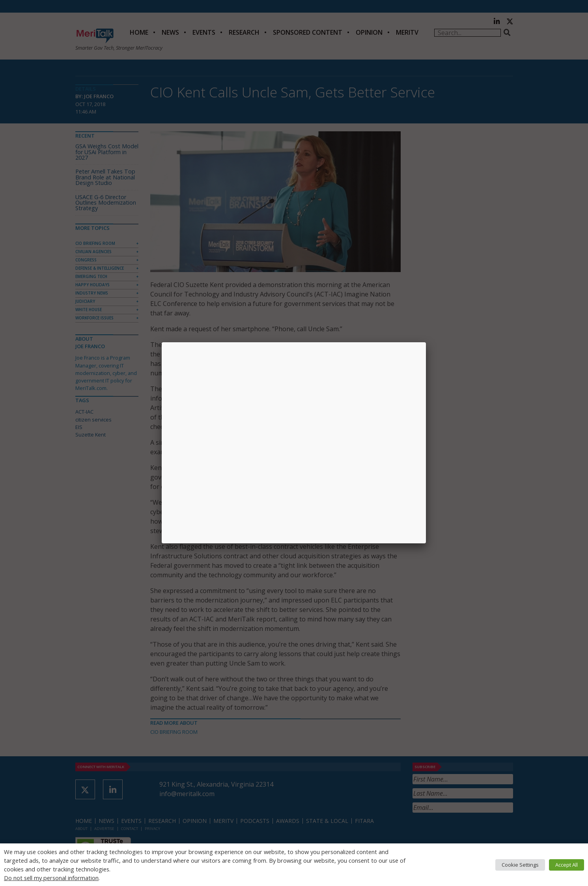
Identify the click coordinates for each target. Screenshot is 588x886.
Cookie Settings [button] (520, 865)
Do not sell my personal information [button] (51, 878)
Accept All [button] (567, 865)
